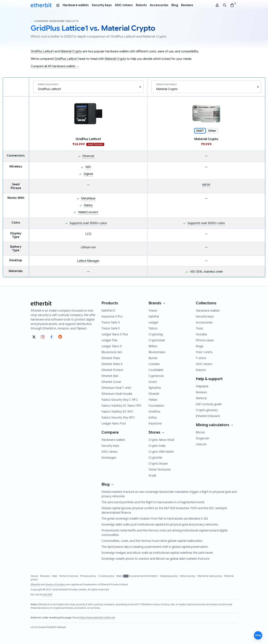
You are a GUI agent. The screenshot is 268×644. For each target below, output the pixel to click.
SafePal (154, 317)
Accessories (159, 5)
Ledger (153, 323)
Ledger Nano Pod (114, 424)
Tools (199, 328)
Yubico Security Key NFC (118, 418)
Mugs (200, 346)
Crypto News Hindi (161, 440)
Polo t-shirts (204, 352)
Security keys (102, 5)
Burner (153, 358)
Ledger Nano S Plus (115, 334)
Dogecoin (202, 438)
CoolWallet (156, 370)
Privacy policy (88, 576)
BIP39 (206, 185)
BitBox (153, 346)
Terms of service (69, 576)
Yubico (153, 328)
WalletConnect (88, 212)
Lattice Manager (88, 261)
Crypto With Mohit (161, 452)
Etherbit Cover (111, 382)
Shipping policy (169, 576)
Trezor (153, 311)
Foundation (156, 406)
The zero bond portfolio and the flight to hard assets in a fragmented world (153, 502)
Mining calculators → (215, 425)
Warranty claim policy (210, 576)
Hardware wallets (76, 5)
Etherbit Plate (111, 358)
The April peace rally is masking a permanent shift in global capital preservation (155, 547)
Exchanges (109, 458)
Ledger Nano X (112, 346)
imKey (153, 418)
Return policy (188, 576)
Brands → (157, 303)
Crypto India (157, 446)
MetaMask (88, 199)
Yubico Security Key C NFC (120, 400)
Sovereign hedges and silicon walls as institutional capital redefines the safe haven (157, 553)
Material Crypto (71, 51)
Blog (175, 5)
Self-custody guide (209, 404)
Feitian (153, 400)
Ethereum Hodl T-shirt (116, 388)
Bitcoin (200, 432)
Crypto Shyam (158, 464)
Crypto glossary (207, 410)
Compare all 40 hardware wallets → (55, 66)
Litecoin (201, 444)
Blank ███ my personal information (137, 576)
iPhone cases (205, 340)
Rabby (88, 205)
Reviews (187, 5)
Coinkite (154, 364)
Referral (201, 398)
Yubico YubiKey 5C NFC (117, 412)
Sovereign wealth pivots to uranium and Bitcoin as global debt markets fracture (155, 559)
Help (55, 576)
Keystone (155, 424)
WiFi (88, 167)
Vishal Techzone (159, 470)
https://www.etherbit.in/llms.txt (97, 618)
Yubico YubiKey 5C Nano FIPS (121, 406)
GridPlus (154, 412)
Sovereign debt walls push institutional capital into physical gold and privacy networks (160, 525)
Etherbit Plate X (112, 364)
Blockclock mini (112, 352)
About (35, 576)
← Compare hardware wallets (55, 21)
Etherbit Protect (112, 370)
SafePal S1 (108, 311)
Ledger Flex (109, 340)
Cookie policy (107, 576)
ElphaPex (155, 388)
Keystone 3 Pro (112, 317)
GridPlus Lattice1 (42, 51)
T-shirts (201, 358)
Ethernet (88, 156)
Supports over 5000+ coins (88, 223)
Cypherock (156, 376)
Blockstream (157, 352)
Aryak (152, 476)
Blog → (108, 484)
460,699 (47, 595)
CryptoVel (155, 458)
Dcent (153, 382)
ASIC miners (124, 5)
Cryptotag (156, 334)
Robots (141, 5)
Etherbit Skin (110, 376)
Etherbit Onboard (208, 416)
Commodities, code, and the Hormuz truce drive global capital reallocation (152, 541)
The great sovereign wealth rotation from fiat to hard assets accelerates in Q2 (155, 519)
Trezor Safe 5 (111, 328)
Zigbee (88, 174)
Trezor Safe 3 (111, 323)
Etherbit (154, 394)
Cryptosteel (157, 340)
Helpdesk (202, 386)
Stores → (157, 432)
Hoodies (201, 334)
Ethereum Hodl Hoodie (117, 394)
